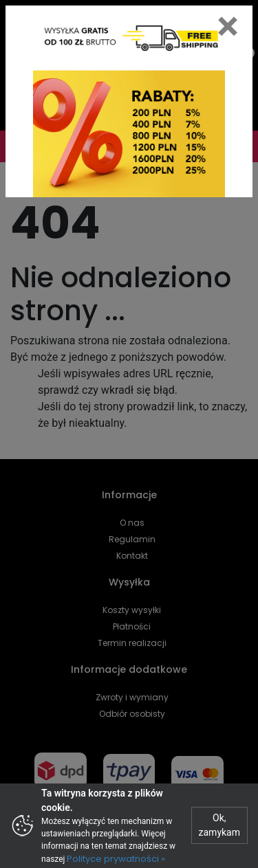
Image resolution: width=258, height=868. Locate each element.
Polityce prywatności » (116, 859)
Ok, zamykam (219, 825)
